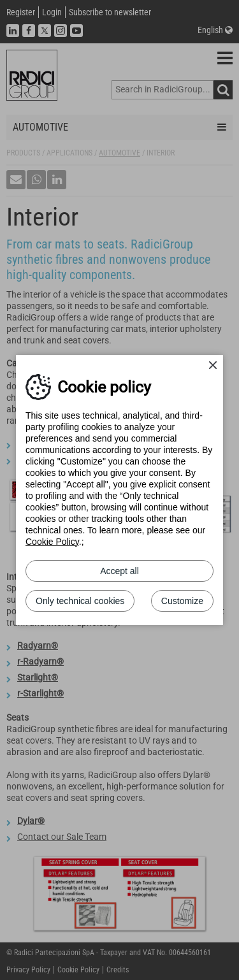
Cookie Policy (52, 542)
